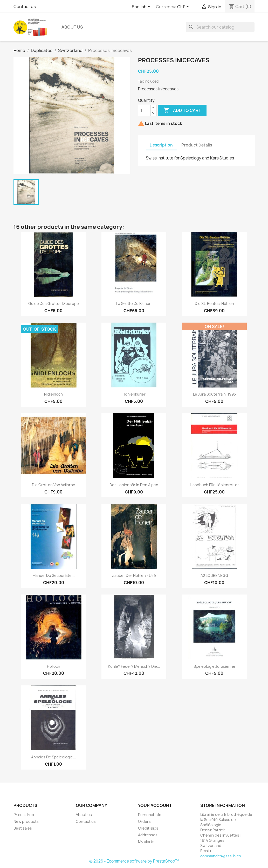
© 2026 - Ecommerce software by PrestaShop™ (134, 861)
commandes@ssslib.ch (221, 856)
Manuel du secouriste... (54, 575)
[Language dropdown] (142, 7)
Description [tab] (161, 145)
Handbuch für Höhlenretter (214, 485)
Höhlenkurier (134, 394)
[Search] (220, 27)
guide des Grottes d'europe (54, 303)
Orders (144, 821)
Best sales (23, 828)
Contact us (25, 6)
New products (26, 821)
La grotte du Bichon (134, 303)
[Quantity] (144, 110)
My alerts (146, 842)
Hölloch (54, 666)
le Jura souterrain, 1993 (214, 394)
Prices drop (24, 815)
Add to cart (182, 110)
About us (72, 27)
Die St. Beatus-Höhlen (214, 303)
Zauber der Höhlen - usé (134, 575)
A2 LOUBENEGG (214, 575)
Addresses (148, 835)
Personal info (150, 815)
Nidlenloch (53, 394)
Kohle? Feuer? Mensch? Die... (134, 666)
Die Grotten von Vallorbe (54, 485)
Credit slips (148, 828)
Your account (155, 805)
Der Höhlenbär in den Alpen (134, 485)
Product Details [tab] (197, 145)
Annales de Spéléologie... (54, 757)
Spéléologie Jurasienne (214, 666)
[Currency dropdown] (184, 7)
